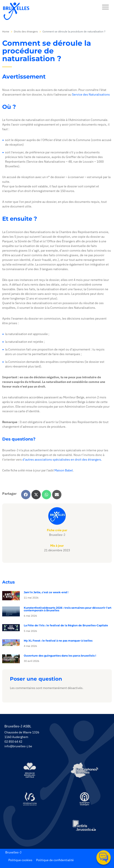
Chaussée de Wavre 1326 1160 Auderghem (22, 735)
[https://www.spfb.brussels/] (84, 770)
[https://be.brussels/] (30, 770)
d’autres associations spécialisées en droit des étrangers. (62, 459)
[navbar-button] (105, 7)
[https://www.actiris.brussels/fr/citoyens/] (84, 826)
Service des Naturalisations (91, 94)
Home (6, 31)
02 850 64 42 (13, 742)
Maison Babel (64, 470)
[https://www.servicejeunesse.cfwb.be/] (30, 799)
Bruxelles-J (13, 852)
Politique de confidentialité (55, 860)
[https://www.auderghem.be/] (84, 799)
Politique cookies (20, 860)
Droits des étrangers (26, 31)
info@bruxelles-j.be (18, 746)
